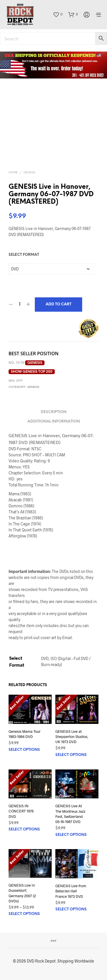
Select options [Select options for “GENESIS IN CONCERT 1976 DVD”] (24, 829)
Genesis (29, 173)
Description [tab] (54, 412)
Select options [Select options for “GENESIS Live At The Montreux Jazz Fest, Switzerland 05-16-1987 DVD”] (71, 835)
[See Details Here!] (53, 65)
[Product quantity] (20, 305)
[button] (58, 14)
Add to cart (58, 304)
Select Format (24, 255)
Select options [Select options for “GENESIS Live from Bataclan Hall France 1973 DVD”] (71, 909)
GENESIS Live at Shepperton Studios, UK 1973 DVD (72, 737)
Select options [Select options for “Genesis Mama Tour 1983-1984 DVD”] (24, 750)
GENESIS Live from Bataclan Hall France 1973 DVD (71, 891)
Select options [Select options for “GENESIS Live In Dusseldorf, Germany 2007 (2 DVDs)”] (24, 914)
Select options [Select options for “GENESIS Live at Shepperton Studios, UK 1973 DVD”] (71, 755)
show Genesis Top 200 (32, 372)
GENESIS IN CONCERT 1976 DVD (21, 811)
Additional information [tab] (54, 422)
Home (13, 173)
